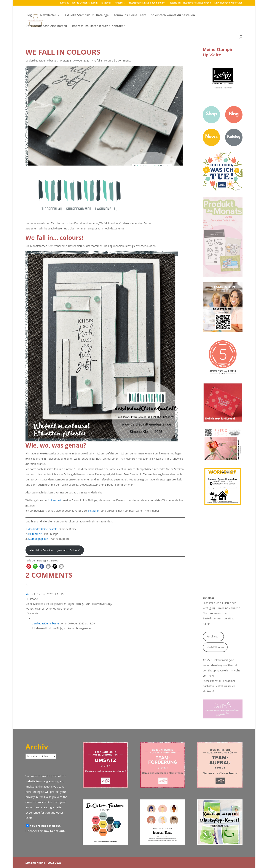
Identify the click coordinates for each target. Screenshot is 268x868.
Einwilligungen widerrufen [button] (228, 3)
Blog (29, 15)
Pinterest (120, 3)
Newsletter (48, 15)
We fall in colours (103, 60)
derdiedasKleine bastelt (43, 60)
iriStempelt (55, 500)
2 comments (123, 60)
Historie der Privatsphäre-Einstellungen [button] (190, 3)
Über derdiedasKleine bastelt (46, 26)
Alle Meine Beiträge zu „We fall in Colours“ (55, 550)
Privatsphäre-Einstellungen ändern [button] (147, 3)
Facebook (106, 3)
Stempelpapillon (38, 539)
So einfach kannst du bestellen (173, 15)
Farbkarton (213, 636)
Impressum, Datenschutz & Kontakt (98, 26)
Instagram (94, 511)
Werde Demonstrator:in (85, 3)
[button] (29, 566)
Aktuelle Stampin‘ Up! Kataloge (87, 15)
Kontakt (64, 3)
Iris (27, 594)
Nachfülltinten (215, 647)
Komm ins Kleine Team (130, 15)
